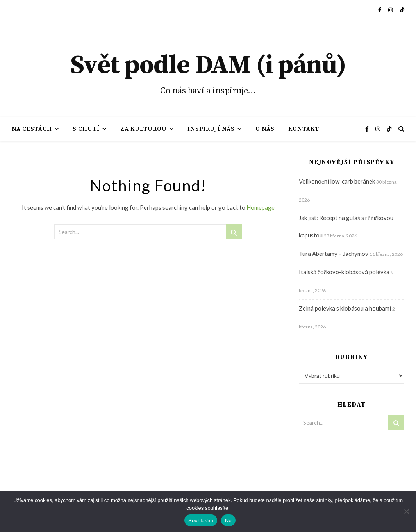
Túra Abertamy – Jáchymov (334, 254)
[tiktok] (402, 10)
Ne (228, 520)
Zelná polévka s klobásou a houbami (345, 308)
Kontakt (304, 129)
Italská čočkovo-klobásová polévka (344, 272)
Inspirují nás (211, 129)
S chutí (86, 129)
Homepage (261, 207)
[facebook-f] (380, 10)
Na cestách (32, 129)
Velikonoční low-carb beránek (337, 181)
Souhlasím (201, 520)
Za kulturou (144, 129)
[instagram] (391, 10)
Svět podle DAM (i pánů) (208, 66)
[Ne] (406, 511)
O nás (265, 129)
